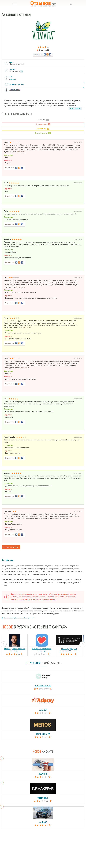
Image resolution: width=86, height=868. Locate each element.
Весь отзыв (21, 152)
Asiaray (43, 710)
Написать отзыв (15, 90)
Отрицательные (43, 124)
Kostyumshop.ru (43, 686)
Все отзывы (43, 120)
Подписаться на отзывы (17, 84)
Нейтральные (43, 129)
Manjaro (43, 822)
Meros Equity (43, 734)
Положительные (43, 133)
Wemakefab (43, 798)
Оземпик (43, 774)
